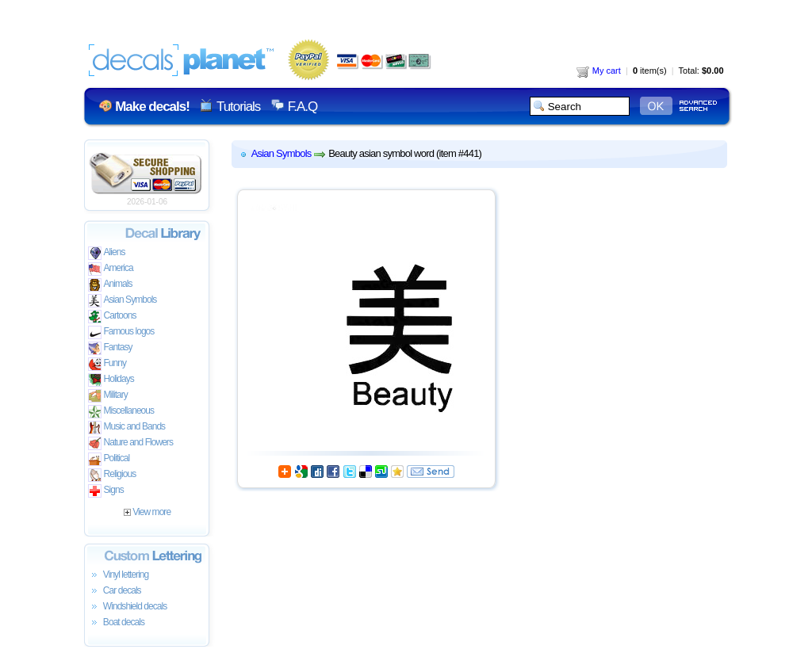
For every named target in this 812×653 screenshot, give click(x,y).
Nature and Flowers (130, 443)
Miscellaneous (121, 412)
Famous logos (121, 332)
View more (147, 512)
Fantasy (110, 348)
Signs (106, 491)
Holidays (111, 380)
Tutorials (238, 107)
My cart (599, 71)
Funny (107, 364)
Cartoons (112, 317)
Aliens (107, 253)
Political (109, 459)
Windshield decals (128, 607)
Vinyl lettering (119, 575)
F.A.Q (303, 107)
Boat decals (117, 623)
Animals (110, 285)
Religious (112, 475)
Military (108, 396)
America (111, 269)
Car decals (115, 591)
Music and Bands (127, 428)
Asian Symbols (123, 301)
